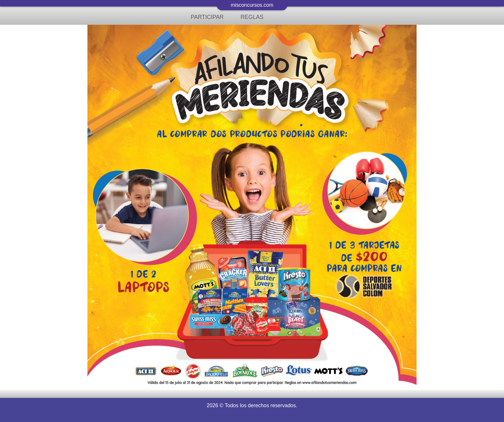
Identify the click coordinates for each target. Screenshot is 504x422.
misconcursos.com (252, 5)
